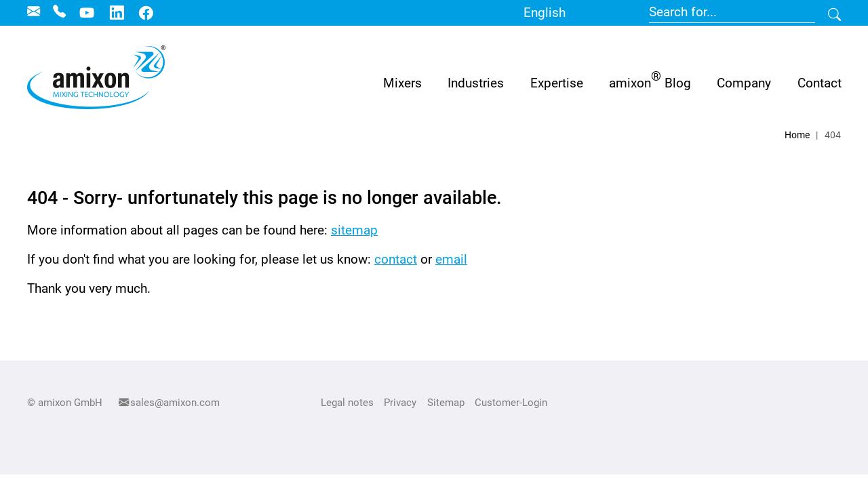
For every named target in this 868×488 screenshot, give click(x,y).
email (451, 259)
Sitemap (446, 403)
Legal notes (347, 403)
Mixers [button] (402, 83)
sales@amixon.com (175, 403)
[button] (476, 83)
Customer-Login (511, 403)
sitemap (354, 230)
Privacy (400, 403)
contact (396, 259)
